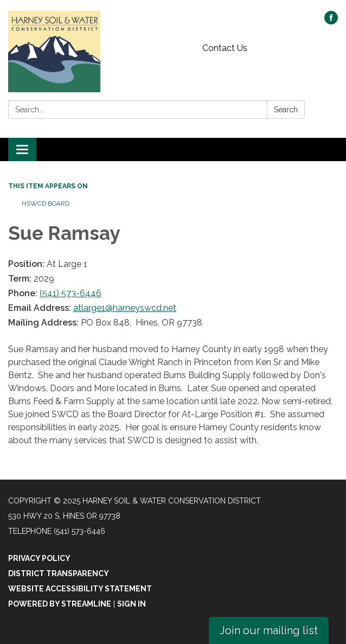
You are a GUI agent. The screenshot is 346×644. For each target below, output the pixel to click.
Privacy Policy (39, 558)
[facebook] (331, 21)
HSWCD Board (46, 203)
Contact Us (225, 48)
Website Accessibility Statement (80, 589)
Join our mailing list (269, 630)
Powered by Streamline (60, 604)
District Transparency (59, 573)
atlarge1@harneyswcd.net (125, 308)
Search (286, 110)
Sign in (132, 604)
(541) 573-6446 (71, 293)
